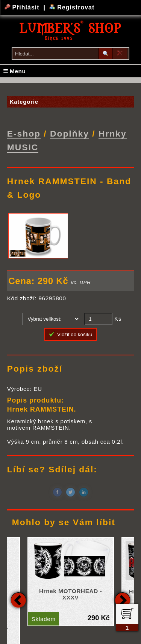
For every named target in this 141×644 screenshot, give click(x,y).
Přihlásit (23, 7)
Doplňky (70, 134)
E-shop (24, 134)
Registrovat (72, 7)
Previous (18, 599)
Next (123, 599)
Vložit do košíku (71, 334)
